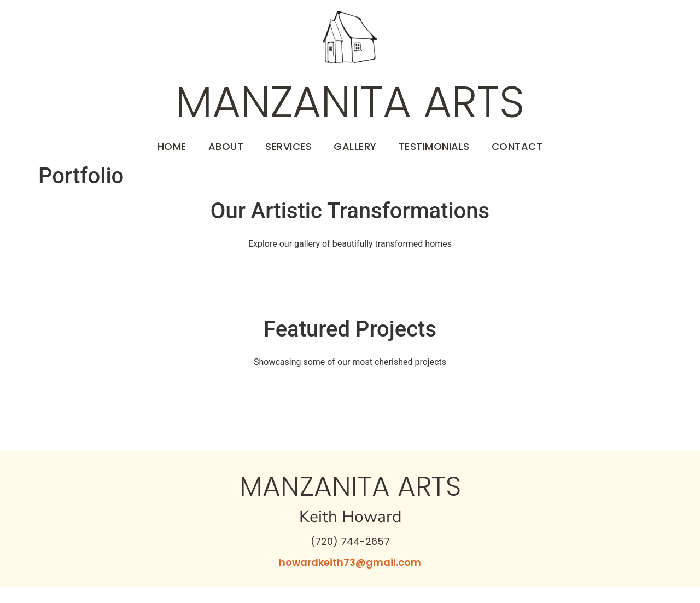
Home (172, 146)
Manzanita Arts (350, 102)
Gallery (355, 146)
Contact (517, 146)
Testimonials (434, 146)
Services (288, 146)
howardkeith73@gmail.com (350, 562)
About (226, 146)
